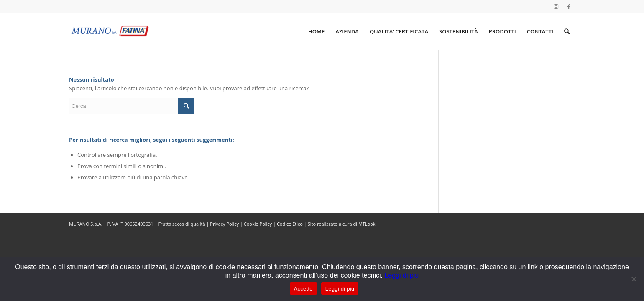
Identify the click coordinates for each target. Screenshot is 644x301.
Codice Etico (290, 224)
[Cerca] (567, 31)
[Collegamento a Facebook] (569, 6)
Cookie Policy (258, 224)
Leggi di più (401, 275)
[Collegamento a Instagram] (556, 6)
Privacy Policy (224, 224)
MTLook (367, 224)
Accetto (303, 289)
